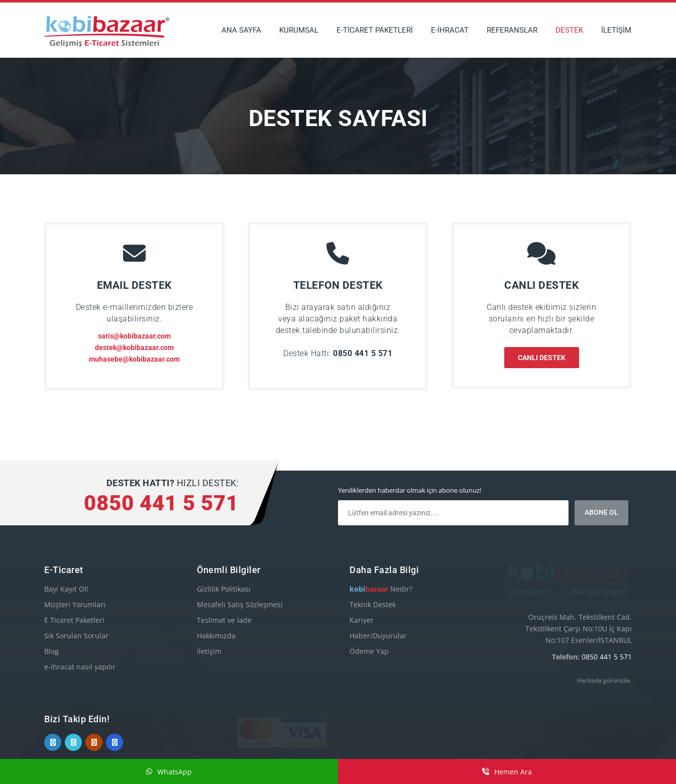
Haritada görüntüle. (604, 656)
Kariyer (362, 620)
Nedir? (381, 589)
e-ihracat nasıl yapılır (80, 667)
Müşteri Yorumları (75, 604)
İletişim (209, 651)
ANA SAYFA (241, 30)
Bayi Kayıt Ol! (66, 589)
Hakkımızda (216, 636)
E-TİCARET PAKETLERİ (375, 30)
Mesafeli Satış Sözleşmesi (240, 604)
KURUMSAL (299, 30)
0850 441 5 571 (607, 632)
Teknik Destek (373, 604)
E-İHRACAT (450, 30)
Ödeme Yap (369, 651)
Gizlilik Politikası (224, 589)
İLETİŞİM (616, 30)
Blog (51, 651)
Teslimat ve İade (224, 620)
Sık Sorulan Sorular (76, 636)
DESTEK (569, 30)
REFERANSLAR (512, 30)
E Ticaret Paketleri (74, 620)
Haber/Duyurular (378, 636)
